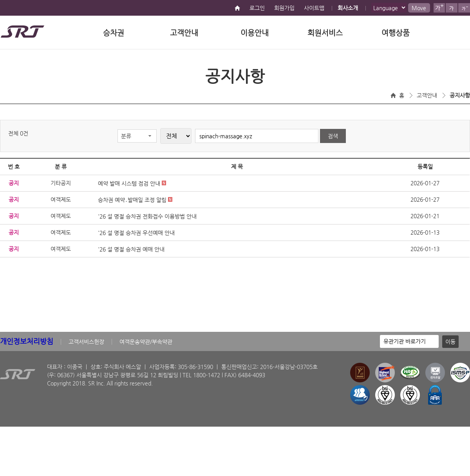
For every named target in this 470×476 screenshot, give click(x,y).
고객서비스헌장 (86, 342)
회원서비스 (325, 33)
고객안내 (184, 33)
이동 (450, 342)
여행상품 (396, 33)
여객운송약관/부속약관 (146, 342)
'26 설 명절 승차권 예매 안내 (131, 249)
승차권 (114, 33)
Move (419, 8)
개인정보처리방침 (27, 341)
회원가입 (284, 8)
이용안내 (255, 33)
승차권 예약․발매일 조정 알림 (135, 200)
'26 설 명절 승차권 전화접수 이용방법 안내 (147, 216)
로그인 (257, 8)
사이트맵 (314, 8)
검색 (333, 136)
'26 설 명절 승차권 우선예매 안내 (136, 233)
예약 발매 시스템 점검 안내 (132, 183)
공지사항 (460, 95)
